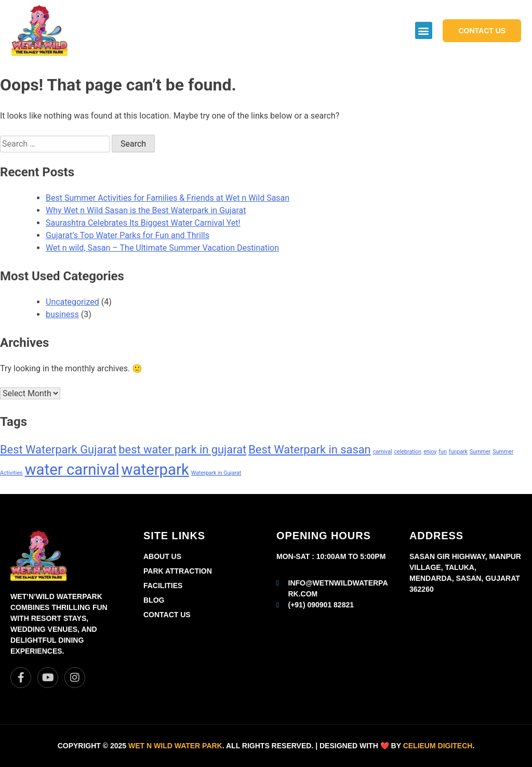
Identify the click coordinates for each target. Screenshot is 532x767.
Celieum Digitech (438, 746)
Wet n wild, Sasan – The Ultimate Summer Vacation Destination (162, 248)
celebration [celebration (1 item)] (408, 452)
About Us (162, 556)
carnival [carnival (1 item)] (383, 452)
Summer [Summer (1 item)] (480, 452)
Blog (154, 600)
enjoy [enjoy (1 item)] (430, 452)
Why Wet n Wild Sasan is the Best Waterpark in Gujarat (146, 210)
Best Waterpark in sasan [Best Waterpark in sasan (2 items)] (309, 450)
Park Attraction (178, 571)
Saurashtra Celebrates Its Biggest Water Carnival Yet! (143, 223)
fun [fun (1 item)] (442, 452)
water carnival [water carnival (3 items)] (72, 470)
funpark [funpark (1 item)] (458, 452)
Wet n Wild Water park (175, 746)
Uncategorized (72, 302)
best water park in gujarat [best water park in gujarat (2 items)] (182, 450)
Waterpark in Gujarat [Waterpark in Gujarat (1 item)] (216, 473)
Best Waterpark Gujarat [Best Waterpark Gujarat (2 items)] (58, 450)
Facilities (163, 586)
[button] (424, 30)
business (62, 314)
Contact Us (167, 615)
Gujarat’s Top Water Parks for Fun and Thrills (128, 235)
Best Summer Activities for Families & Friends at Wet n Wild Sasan (168, 198)
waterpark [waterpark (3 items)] (155, 470)
